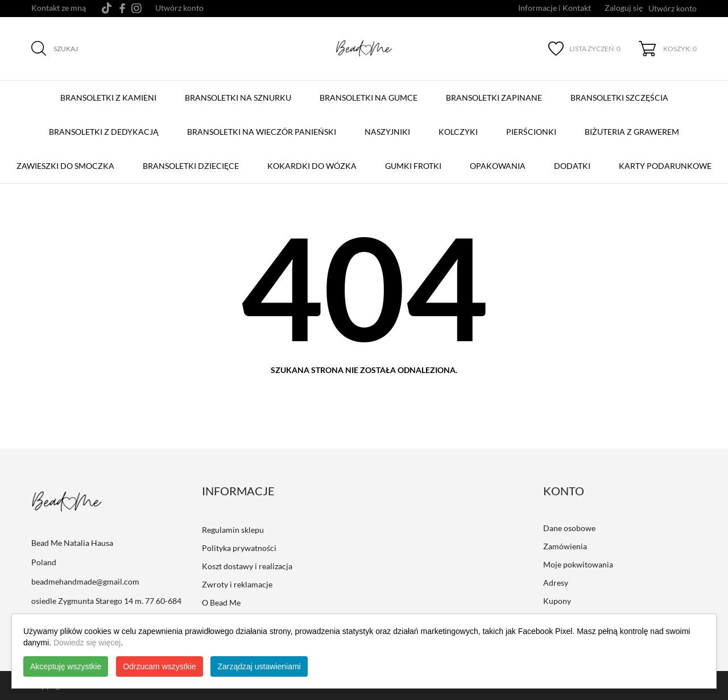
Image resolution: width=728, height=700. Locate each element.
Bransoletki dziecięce (191, 166)
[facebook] (123, 8)
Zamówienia (565, 546)
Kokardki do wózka (312, 166)
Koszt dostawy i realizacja (247, 566)
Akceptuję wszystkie (66, 666)
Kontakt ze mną (59, 8)
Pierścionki (531, 132)
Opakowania (498, 166)
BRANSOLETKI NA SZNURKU (241, 92)
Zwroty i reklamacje (237, 584)
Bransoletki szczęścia (622, 92)
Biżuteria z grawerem (632, 132)
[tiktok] (107, 8)
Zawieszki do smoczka (65, 166)
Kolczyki (458, 132)
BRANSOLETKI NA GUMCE (371, 92)
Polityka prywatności (239, 548)
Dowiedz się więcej (87, 643)
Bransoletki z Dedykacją (106, 126)
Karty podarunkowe (665, 166)
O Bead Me (221, 602)
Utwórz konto (179, 8)
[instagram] (136, 8)
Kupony (557, 601)
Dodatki (572, 166)
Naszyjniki (387, 132)
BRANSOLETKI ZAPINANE (497, 92)
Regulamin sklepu (233, 530)
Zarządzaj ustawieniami (259, 666)
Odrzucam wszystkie (159, 666)
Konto (564, 491)
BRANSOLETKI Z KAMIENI (111, 92)
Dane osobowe (569, 528)
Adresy (556, 583)
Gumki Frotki (413, 166)
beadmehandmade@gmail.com (85, 581)
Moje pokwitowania (578, 564)
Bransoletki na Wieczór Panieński (264, 126)
